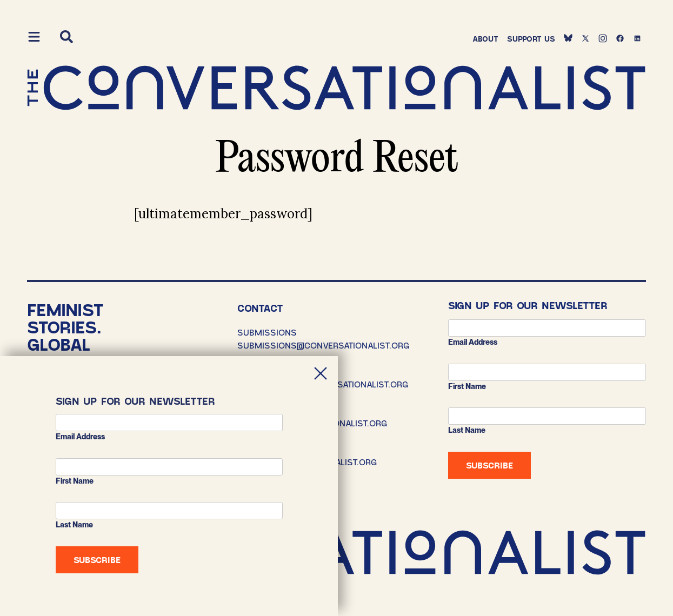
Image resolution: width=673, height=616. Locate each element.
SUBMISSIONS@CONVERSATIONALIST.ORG (323, 345)
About (485, 39)
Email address (473, 342)
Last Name (467, 430)
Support (531, 39)
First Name (467, 386)
